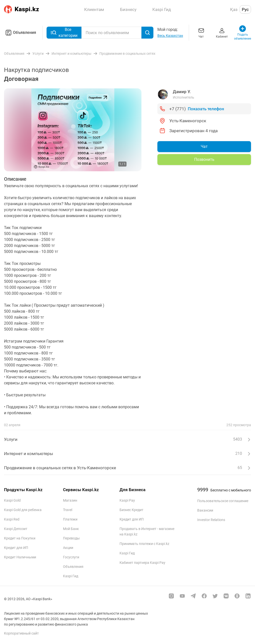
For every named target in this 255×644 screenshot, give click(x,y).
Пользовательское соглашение (223, 501)
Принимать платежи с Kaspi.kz (144, 544)
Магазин (70, 500)
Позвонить (204, 159)
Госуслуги (71, 557)
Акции (68, 548)
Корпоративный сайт (21, 633)
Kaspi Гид (71, 576)
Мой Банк (71, 529)
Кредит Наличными (20, 557)
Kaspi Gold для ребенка (23, 510)
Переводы (71, 538)
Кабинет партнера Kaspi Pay (142, 563)
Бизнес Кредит (131, 510)
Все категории (64, 32)
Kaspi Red (12, 519)
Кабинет (222, 32)
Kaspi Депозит (16, 529)
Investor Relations (211, 520)
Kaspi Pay (127, 500)
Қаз (234, 9)
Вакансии (205, 510)
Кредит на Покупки (20, 538)
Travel (68, 510)
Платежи (70, 519)
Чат (201, 32)
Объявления (20, 33)
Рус (245, 9)
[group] (73, 130)
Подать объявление (243, 32)
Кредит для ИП (16, 548)
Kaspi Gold (12, 500)
